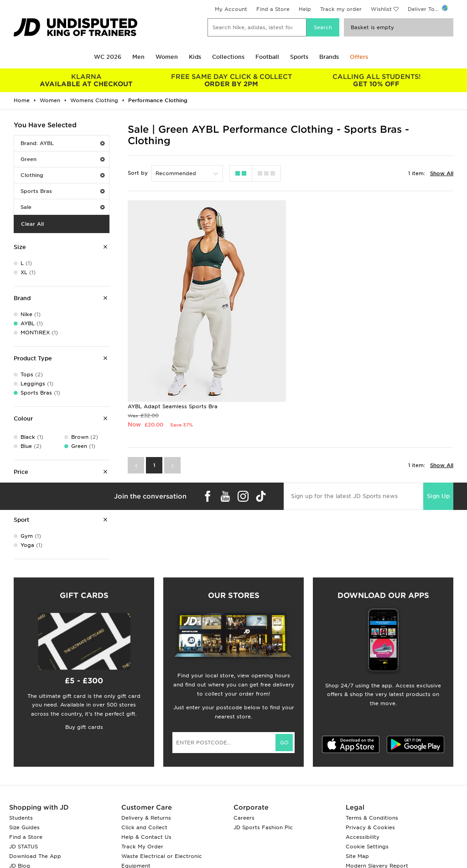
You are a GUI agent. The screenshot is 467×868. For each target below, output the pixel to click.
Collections (228, 57)
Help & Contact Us (146, 837)
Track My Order (142, 847)
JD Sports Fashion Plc (263, 827)
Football (267, 57)
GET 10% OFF (376, 80)
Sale (62, 207)
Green (62, 159)
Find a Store (273, 9)
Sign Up (438, 496)
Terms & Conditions (372, 818)
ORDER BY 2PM (231, 80)
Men (138, 57)
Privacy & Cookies (370, 827)
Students (21, 818)
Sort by (138, 173)
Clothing (62, 175)
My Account (231, 9)
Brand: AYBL (62, 143)
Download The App (35, 856)
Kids (195, 57)
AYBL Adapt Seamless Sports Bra (173, 406)
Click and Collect (144, 827)
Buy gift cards (84, 727)
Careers (244, 818)
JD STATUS (23, 847)
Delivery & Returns (146, 818)
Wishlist (381, 9)
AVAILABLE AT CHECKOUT (86, 80)
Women (167, 57)
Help (305, 9)
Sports (299, 57)
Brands (329, 57)
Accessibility (363, 837)
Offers (359, 57)
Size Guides (24, 827)
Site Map (357, 856)
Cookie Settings (367, 847)
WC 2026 (108, 57)
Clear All (32, 224)
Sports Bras (62, 191)
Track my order (341, 9)
